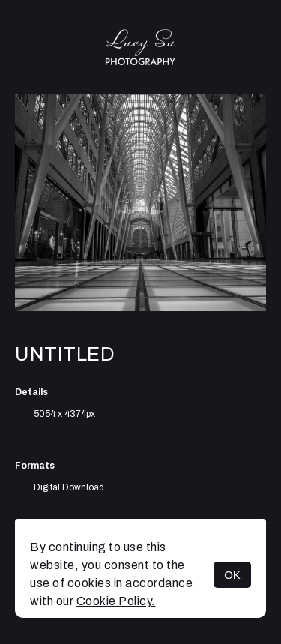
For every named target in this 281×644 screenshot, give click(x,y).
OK (232, 575)
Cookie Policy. (116, 601)
